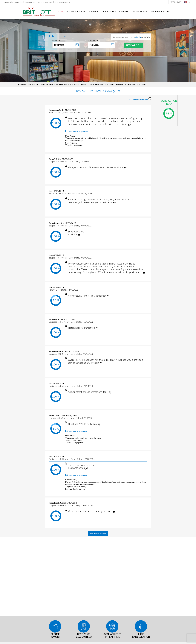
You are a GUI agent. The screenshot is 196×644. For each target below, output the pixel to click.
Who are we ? (30, 2)
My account (176, 2)
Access (167, 12)
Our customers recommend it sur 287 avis (131, 37)
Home (60, 12)
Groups (81, 12)
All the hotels (35, 84)
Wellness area (140, 12)
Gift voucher (109, 12)
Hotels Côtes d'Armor (70, 84)
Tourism (155, 12)
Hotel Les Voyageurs (105, 84)
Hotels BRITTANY (50, 84)
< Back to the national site (13, 2)
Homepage (22, 84)
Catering (124, 12)
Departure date (93, 40)
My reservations (45, 2)
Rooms (70, 12)
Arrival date (56, 40)
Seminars (94, 12)
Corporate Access (63, 2)
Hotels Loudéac (88, 84)
